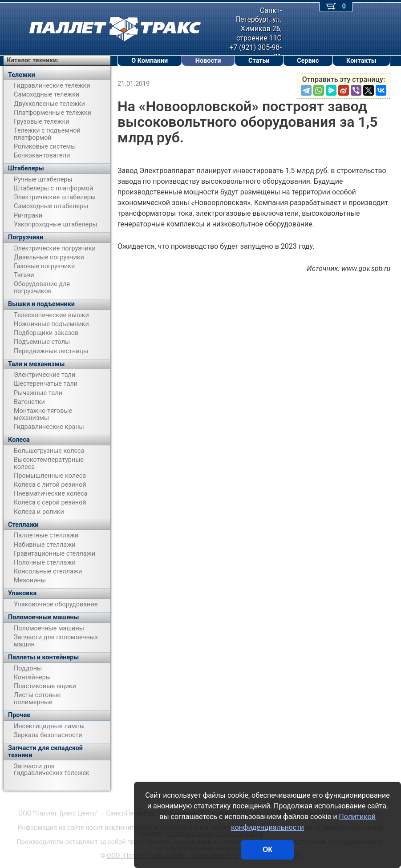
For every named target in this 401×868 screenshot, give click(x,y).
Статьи (259, 61)
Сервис (308, 61)
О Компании (150, 61)
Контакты (361, 61)
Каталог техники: (32, 60)
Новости (208, 61)
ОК (267, 850)
